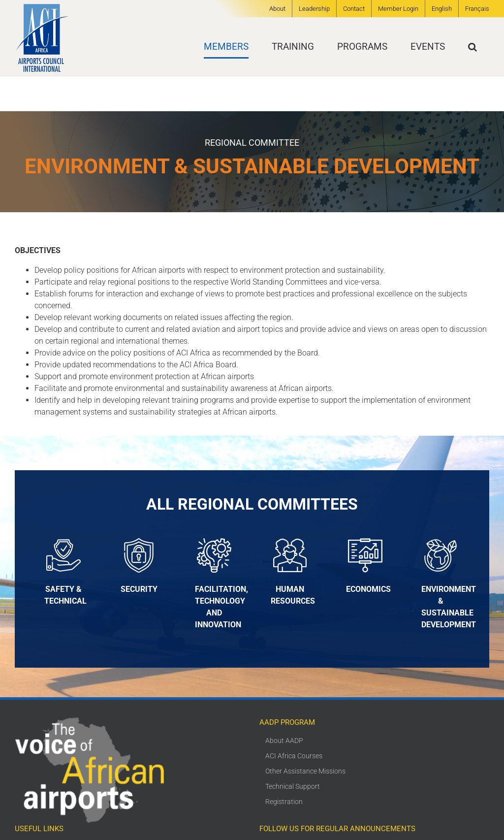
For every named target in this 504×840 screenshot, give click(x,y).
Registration (284, 802)
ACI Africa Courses (294, 756)
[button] (472, 47)
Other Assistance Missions (305, 771)
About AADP (284, 741)
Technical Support (293, 786)
